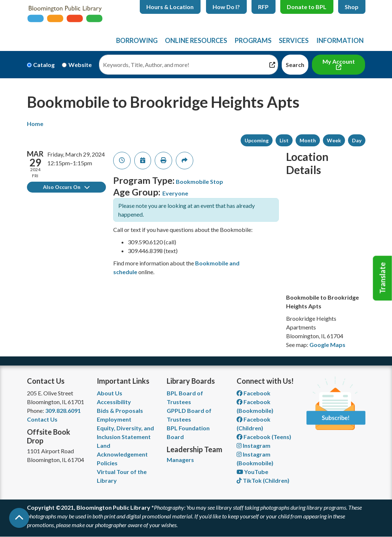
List (284, 140)
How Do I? (226, 7)
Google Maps (327, 345)
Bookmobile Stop (199, 181)
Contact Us (42, 419)
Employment (114, 419)
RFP (263, 7)
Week (334, 140)
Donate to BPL (307, 7)
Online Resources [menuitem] (196, 40)
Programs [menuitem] (253, 40)
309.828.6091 (63, 410)
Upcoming (257, 140)
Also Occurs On (66, 187)
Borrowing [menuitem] (137, 40)
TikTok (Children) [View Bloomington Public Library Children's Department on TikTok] (263, 480)
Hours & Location (170, 7)
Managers (180, 460)
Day (357, 140)
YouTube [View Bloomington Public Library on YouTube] (252, 472)
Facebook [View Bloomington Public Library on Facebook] (254, 393)
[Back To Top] (19, 518)
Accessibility (114, 402)
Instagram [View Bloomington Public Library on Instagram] (254, 445)
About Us (110, 393)
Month (308, 140)
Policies (107, 463)
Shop (352, 7)
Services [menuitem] (294, 40)
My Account (339, 61)
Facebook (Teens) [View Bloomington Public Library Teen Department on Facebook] (264, 437)
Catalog (44, 65)
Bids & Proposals (120, 410)
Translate (383, 278)
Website (80, 65)
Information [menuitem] (340, 40)
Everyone (175, 193)
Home (35, 124)
